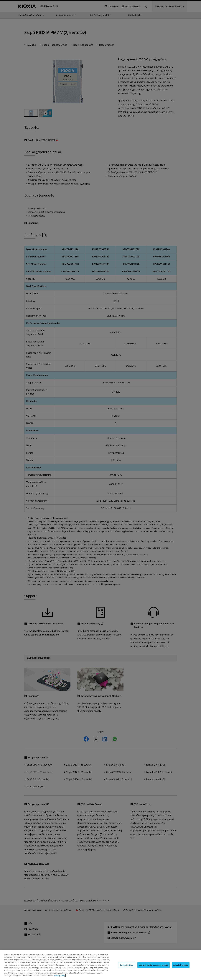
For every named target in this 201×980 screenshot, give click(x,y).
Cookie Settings (127, 965)
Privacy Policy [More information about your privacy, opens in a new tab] (60, 975)
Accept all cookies (181, 965)
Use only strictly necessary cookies (154, 965)
